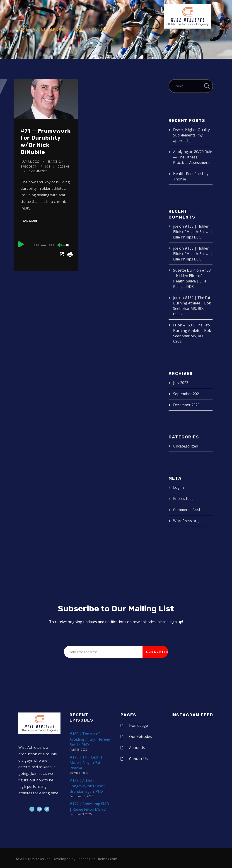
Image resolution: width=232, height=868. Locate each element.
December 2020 (186, 405)
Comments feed (186, 510)
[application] (46, 245)
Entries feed (183, 498)
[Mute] (60, 246)
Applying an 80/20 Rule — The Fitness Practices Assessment (193, 157)
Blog (79, 29)
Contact (99, 29)
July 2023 (181, 383)
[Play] (21, 244)
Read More (29, 221)
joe (48, 167)
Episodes (60, 29)
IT (175, 325)
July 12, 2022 (30, 162)
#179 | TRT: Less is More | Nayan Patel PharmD (86, 763)
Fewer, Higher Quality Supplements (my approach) (191, 135)
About (39, 29)
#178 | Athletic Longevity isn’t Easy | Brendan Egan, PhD (88, 786)
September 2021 (187, 394)
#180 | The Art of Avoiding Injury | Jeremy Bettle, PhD (90, 739)
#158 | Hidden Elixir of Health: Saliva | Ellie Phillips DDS (193, 232)
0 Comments (38, 171)
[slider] (44, 245)
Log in (178, 487)
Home (22, 29)
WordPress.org (186, 521)
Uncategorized (186, 446)
